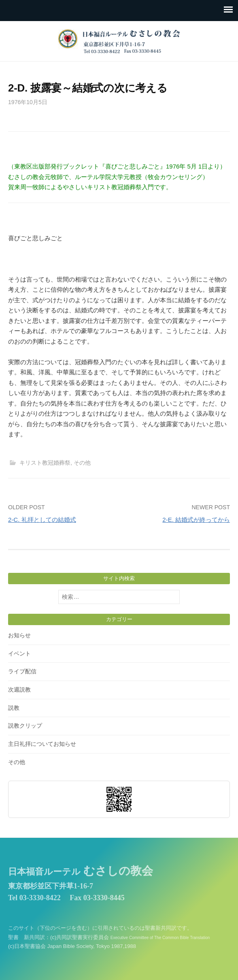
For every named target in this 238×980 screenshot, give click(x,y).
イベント (19, 653)
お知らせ (19, 635)
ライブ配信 (22, 671)
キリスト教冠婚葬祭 (45, 463)
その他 (82, 463)
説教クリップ (25, 726)
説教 (14, 708)
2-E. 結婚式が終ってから (196, 520)
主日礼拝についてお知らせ (42, 744)
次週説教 (19, 690)
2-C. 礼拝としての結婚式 (42, 520)
